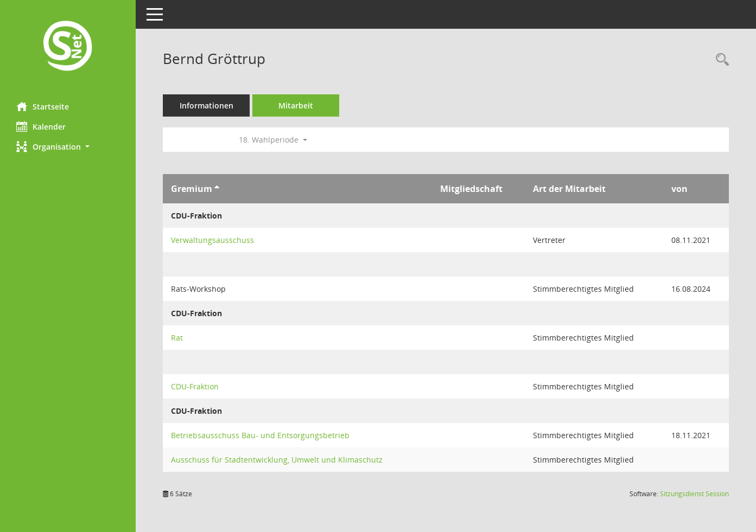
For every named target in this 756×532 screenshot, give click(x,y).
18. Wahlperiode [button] (273, 140)
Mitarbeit (296, 105)
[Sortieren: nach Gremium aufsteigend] (217, 189)
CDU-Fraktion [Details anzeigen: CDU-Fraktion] (195, 386)
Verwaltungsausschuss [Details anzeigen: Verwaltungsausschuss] (212, 240)
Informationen (207, 105)
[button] (68, 147)
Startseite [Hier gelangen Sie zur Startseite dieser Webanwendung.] (43, 106)
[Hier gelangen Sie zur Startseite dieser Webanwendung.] (68, 47)
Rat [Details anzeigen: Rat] (177, 338)
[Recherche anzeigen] (720, 60)
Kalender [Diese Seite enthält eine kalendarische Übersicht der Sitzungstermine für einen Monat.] (41, 126)
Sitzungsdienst (694, 494)
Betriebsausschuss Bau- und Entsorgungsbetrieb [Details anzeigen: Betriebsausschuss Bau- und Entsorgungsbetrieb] (260, 435)
